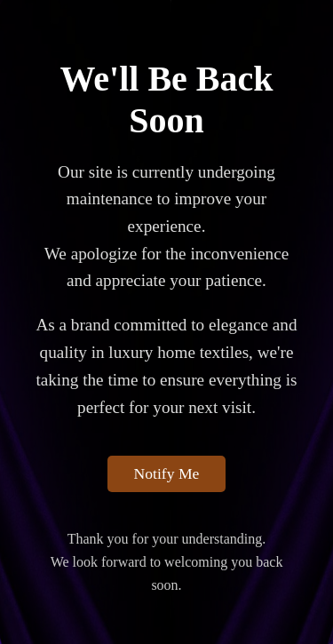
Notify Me (167, 473)
